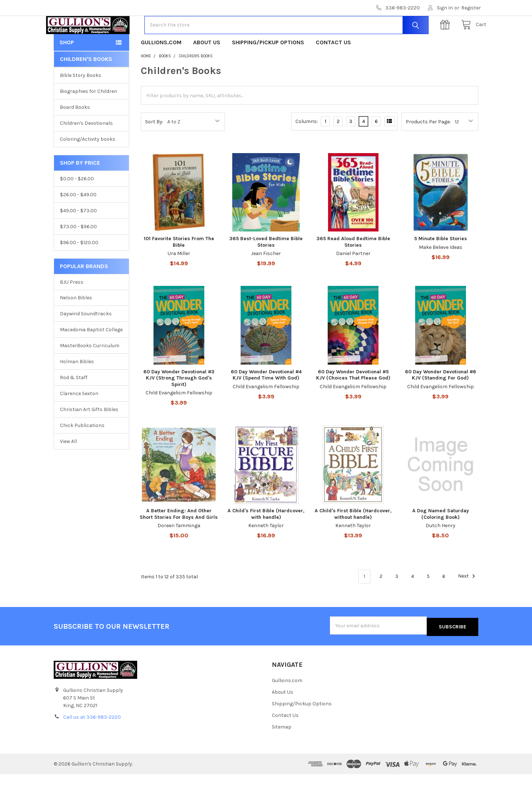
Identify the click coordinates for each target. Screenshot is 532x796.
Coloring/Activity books (88, 162)
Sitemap (282, 749)
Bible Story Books (81, 99)
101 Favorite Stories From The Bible (179, 265)
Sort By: (154, 145)
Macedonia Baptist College (91, 353)
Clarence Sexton (79, 417)
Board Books (75, 130)
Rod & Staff (74, 401)
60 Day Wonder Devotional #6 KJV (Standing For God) (441, 398)
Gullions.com (161, 65)
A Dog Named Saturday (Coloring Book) (441, 537)
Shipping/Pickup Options (268, 65)
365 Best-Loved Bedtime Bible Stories (266, 265)
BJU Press (72, 305)
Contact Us (333, 65)
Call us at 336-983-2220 (92, 739)
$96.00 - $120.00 (79, 266)
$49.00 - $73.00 (78, 234)
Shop (67, 65)
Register (471, 8)
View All (68, 465)
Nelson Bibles (76, 321)
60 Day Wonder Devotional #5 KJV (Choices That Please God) (353, 398)
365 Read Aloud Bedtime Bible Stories (353, 265)
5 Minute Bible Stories (441, 262)
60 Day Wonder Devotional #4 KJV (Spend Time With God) (266, 398)
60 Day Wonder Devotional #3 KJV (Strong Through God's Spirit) (179, 401)
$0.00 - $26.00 (77, 202)
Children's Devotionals (86, 146)
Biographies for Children (89, 114)
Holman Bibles (77, 385)
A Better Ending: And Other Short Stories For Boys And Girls (179, 537)
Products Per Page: (428, 145)
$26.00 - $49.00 (78, 218)
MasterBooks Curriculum (90, 369)
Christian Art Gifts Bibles (89, 433)
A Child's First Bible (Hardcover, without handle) (353, 537)
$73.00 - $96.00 (78, 250)
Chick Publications (82, 449)
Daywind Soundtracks (86, 337)
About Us (207, 65)
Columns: (307, 145)
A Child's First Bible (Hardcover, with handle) (266, 537)
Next (468, 599)
